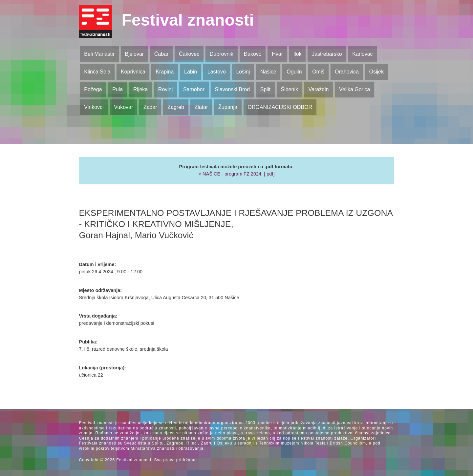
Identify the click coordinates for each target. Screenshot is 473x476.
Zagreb (176, 107)
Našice (268, 72)
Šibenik (289, 89)
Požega (93, 89)
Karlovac (362, 54)
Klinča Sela (97, 72)
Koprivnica (133, 72)
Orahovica (347, 72)
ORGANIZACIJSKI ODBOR (280, 107)
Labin (191, 72)
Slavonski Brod (232, 89)
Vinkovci (94, 107)
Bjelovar (134, 54)
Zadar (150, 107)
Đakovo (252, 54)
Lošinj (243, 72)
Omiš (318, 72)
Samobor (194, 89)
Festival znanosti (188, 20)
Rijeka (140, 89)
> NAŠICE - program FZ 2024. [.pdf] (237, 174)
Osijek (376, 72)
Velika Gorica (355, 89)
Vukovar (123, 107)
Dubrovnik (222, 54)
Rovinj (165, 89)
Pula (118, 89)
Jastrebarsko (327, 54)
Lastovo (217, 72)
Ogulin (294, 72)
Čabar (161, 54)
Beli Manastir (99, 54)
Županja (228, 107)
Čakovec (189, 54)
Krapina (165, 72)
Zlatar (201, 107)
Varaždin (319, 89)
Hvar (277, 54)
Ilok (298, 54)
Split (265, 89)
